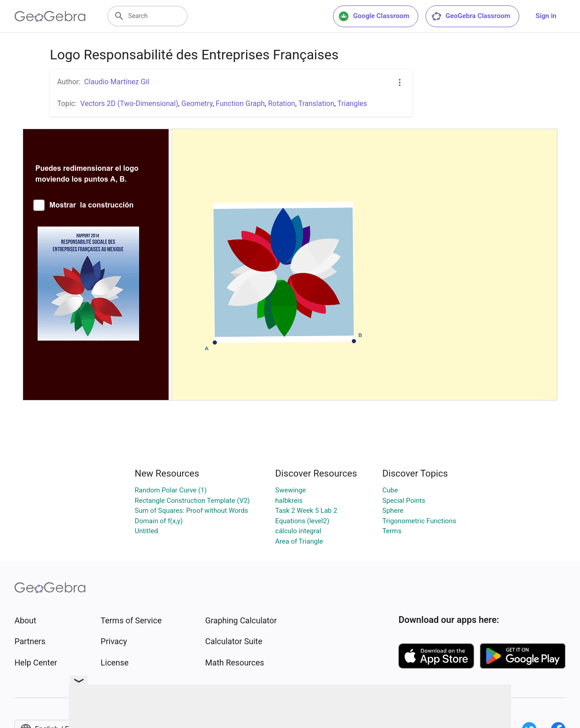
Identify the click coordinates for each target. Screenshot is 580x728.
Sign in (546, 16)
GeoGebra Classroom (471, 16)
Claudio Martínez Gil (117, 82)
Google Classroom (374, 16)
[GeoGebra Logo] (50, 16)
